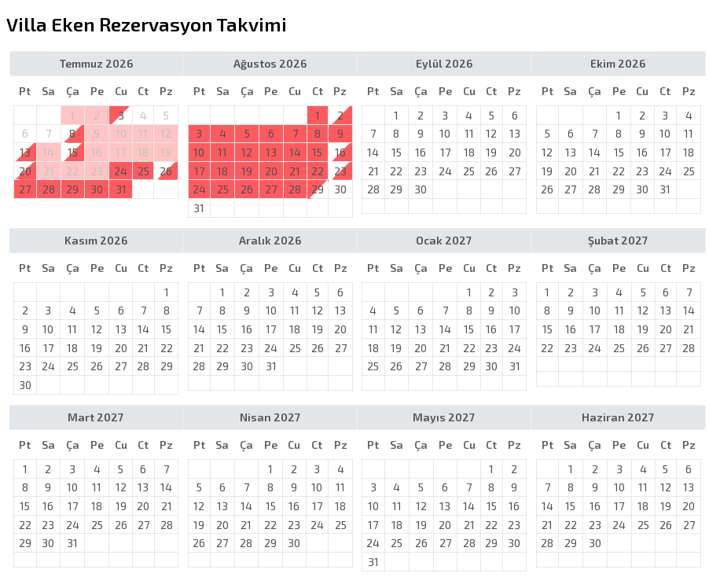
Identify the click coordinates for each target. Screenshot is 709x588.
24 (121, 171)
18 (222, 171)
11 (222, 152)
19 (247, 171)
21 (295, 171)
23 (340, 171)
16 (340, 152)
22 (318, 171)
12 (247, 152)
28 (49, 189)
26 (166, 171)
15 (317, 152)
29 (72, 189)
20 (271, 171)
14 (295, 152)
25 (143, 171)
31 (121, 189)
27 (25, 189)
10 (199, 152)
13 (271, 152)
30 (97, 189)
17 (199, 171)
